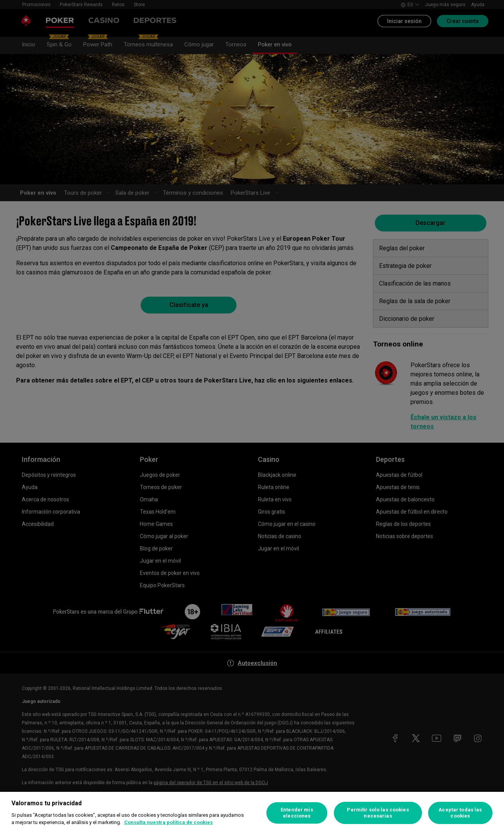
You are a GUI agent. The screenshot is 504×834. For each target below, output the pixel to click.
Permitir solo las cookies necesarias (378, 813)
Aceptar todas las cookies (460, 813)
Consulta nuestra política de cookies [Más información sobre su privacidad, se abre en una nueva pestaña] (168, 822)
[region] (252, 813)
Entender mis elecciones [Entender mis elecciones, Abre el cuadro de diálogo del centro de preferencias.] (297, 813)
